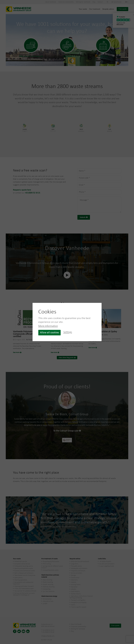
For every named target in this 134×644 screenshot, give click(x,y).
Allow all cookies (49, 333)
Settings (68, 332)
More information (48, 326)
